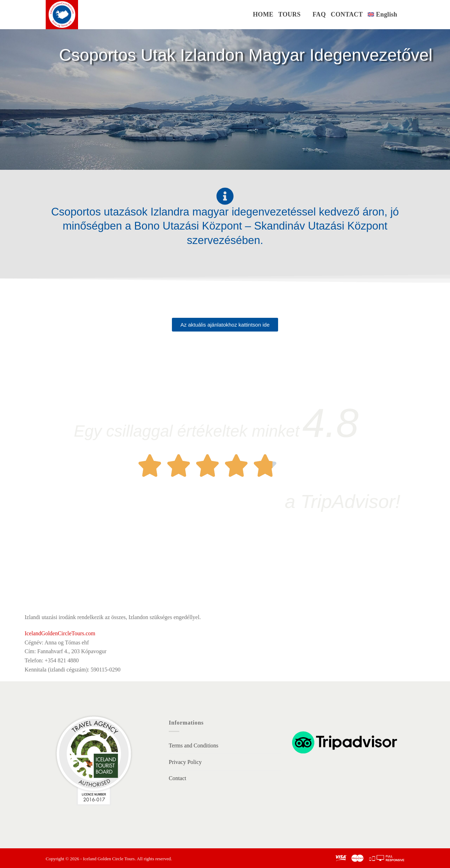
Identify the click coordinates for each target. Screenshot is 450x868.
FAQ (319, 14)
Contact (178, 778)
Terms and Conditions (194, 745)
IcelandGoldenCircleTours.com (60, 633)
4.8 (330, 423)
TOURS (290, 14)
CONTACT (347, 14)
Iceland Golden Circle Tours (109, 859)
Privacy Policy (185, 762)
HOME (263, 14)
